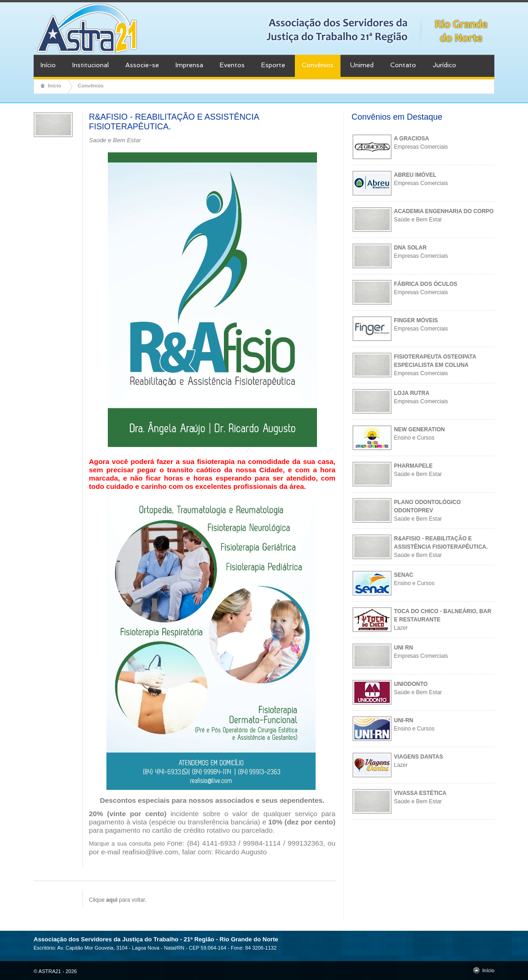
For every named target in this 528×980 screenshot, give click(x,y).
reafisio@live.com (150, 852)
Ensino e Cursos (414, 438)
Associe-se (142, 65)
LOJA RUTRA (412, 393)
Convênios (318, 65)
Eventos (232, 65)
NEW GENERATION (419, 429)
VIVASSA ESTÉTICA (420, 793)
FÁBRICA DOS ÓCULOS (426, 284)
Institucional (91, 65)
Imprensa (189, 65)
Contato (403, 65)
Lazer (401, 628)
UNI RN (403, 648)
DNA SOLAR (410, 248)
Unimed (362, 65)
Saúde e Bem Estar (418, 220)
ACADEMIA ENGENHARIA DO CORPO (444, 211)
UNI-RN (404, 720)
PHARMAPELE (413, 466)
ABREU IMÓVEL (415, 175)
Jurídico (444, 65)
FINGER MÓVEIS (416, 320)
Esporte (273, 65)
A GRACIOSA (411, 139)
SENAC (404, 575)
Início (48, 65)
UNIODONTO (411, 684)
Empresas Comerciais (421, 147)
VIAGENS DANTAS (418, 757)
